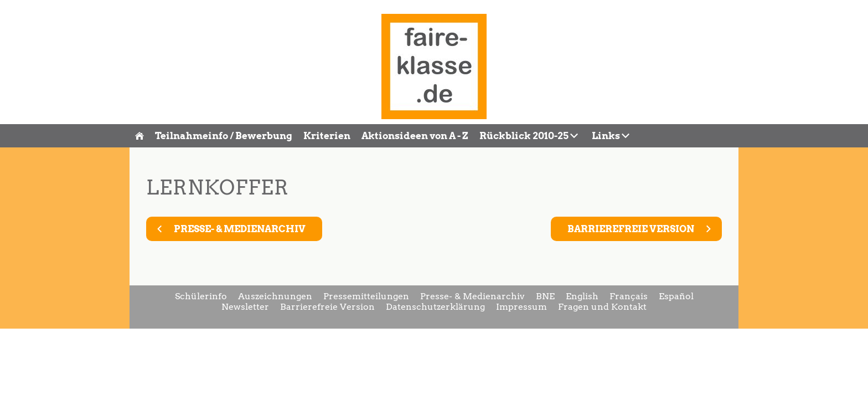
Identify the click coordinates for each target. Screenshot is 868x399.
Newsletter (245, 307)
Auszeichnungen (275, 296)
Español (676, 296)
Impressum (521, 307)
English (582, 296)
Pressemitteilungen (366, 296)
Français (629, 296)
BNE (545, 296)
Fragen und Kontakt (602, 307)
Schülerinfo (201, 296)
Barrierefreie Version (327, 307)
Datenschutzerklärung (435, 307)
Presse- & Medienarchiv (472, 296)
